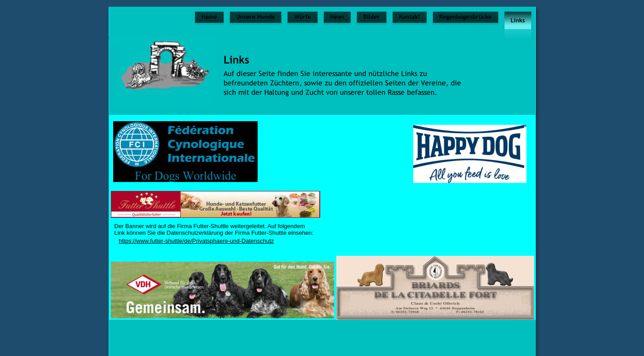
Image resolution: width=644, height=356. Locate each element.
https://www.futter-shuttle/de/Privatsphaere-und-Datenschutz (197, 241)
